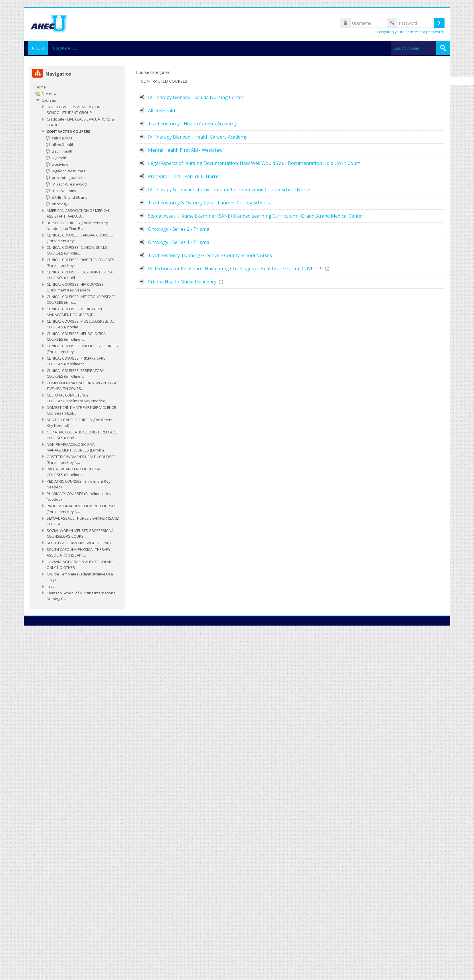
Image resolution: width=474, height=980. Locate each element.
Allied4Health (162, 110)
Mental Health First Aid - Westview (185, 149)
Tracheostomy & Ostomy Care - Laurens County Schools (209, 202)
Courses (49, 100)
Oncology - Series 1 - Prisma (179, 242)
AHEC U (36, 48)
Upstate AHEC (65, 48)
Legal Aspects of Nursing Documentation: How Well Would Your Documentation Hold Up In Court (254, 163)
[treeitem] (77, 342)
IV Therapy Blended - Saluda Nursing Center (196, 97)
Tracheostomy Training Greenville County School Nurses (210, 255)
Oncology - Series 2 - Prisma (179, 228)
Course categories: (153, 72)
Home (41, 86)
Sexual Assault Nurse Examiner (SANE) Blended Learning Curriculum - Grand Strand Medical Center (256, 215)
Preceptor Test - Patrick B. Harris (184, 176)
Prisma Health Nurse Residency (182, 281)
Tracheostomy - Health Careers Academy (192, 123)
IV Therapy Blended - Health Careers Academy (198, 136)
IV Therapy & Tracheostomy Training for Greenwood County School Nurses (230, 189)
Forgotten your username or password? (411, 32)
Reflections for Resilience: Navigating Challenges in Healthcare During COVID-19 (235, 268)
